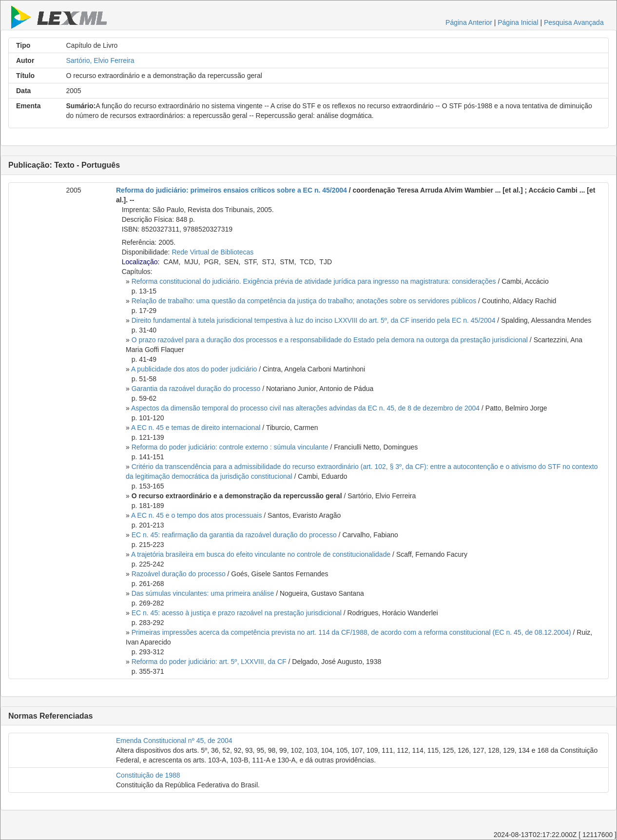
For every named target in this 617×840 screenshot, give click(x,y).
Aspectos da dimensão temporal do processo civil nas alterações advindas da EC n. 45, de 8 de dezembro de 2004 (305, 408)
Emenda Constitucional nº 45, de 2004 (174, 741)
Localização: (141, 262)
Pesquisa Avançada (574, 22)
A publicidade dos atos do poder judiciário (194, 369)
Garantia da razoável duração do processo (196, 389)
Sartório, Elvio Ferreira (100, 60)
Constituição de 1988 (148, 775)
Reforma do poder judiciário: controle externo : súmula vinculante (230, 447)
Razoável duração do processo (179, 574)
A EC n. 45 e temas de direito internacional (196, 428)
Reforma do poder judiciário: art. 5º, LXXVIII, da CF (209, 662)
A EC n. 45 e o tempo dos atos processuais (197, 515)
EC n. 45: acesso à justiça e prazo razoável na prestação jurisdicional (237, 613)
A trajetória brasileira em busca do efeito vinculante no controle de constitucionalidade (261, 554)
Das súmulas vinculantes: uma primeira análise (203, 593)
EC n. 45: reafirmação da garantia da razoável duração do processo (234, 535)
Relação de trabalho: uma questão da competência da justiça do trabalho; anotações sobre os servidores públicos (304, 301)
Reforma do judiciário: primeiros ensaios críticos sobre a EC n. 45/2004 (231, 190)
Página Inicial (518, 22)
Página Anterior (469, 22)
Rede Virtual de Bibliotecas (212, 252)
